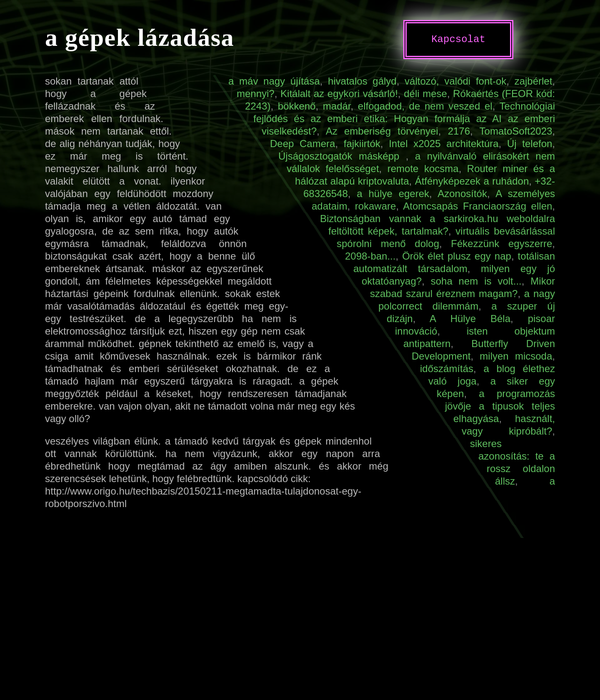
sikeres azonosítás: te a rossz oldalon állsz (512, 462)
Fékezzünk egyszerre (501, 244)
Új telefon (530, 144)
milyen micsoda (516, 356)
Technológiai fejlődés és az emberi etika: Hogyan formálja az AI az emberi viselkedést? (404, 119)
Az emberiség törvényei (382, 131)
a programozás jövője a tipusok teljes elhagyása (500, 406)
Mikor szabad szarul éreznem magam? (462, 287)
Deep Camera (302, 144)
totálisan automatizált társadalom (454, 262)
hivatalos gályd (362, 81)
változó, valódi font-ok (455, 81)
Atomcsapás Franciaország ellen (477, 206)
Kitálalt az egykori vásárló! (339, 94)
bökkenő (297, 106)
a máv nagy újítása (274, 81)
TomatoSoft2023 (516, 131)
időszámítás (447, 369)
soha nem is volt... (476, 281)
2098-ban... (370, 256)
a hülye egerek (393, 194)
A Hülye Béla (470, 319)
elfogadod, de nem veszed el (425, 106)
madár (337, 106)
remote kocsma (423, 169)
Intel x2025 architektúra (444, 144)
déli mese (425, 94)
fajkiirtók (362, 144)
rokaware (376, 206)
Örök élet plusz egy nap (457, 256)
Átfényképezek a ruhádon (472, 181)
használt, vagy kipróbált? (508, 425)
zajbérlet (534, 81)
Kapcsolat (458, 39)
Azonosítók (462, 194)
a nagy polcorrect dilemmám (467, 300)
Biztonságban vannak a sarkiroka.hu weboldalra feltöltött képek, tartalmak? (437, 225)
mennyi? (256, 94)
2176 (459, 131)
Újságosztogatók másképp (342, 156)
